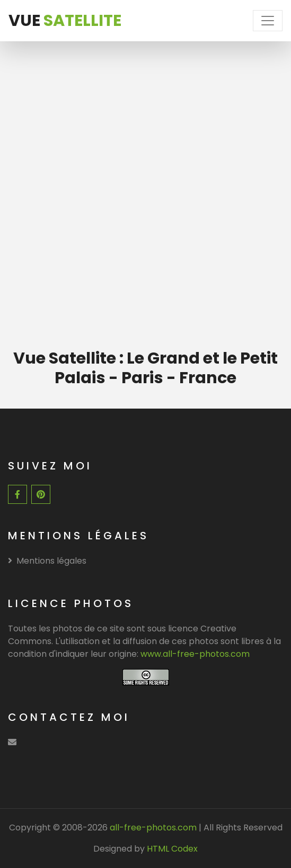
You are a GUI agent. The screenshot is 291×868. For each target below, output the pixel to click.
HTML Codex (172, 849)
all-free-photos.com (152, 828)
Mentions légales (47, 561)
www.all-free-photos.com (195, 654)
